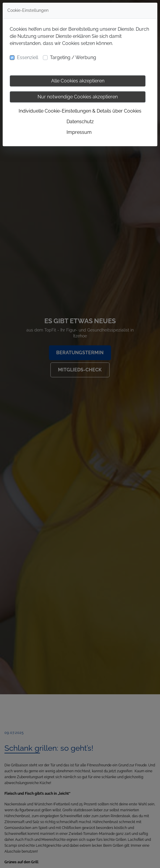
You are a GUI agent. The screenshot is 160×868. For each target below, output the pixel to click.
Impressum (79, 132)
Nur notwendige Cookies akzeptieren (78, 97)
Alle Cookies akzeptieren (78, 81)
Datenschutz (80, 122)
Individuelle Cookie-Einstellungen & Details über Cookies (80, 111)
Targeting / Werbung (73, 57)
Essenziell (28, 57)
